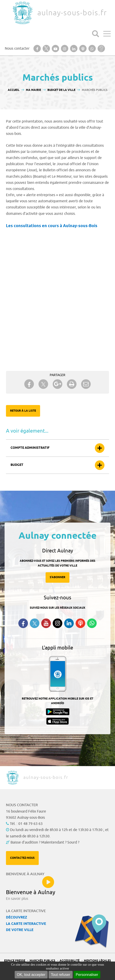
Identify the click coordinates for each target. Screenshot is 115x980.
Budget (17, 465)
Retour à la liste (23, 411)
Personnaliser (87, 975)
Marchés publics (42, 961)
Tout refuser (60, 975)
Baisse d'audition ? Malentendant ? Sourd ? (45, 842)
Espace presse (15, 961)
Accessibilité (70, 961)
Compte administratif (30, 448)
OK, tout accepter (31, 975)
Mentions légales (97, 961)
